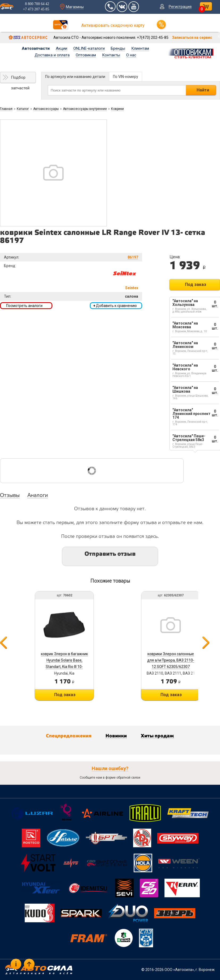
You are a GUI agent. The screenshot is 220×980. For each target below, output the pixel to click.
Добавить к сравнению (115, 306)
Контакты (111, 55)
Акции (62, 48)
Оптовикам (86, 55)
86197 (133, 257)
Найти (203, 90)
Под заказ (196, 285)
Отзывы (10, 496)
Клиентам (140, 48)
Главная (6, 109)
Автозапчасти (36, 48)
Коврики (117, 109)
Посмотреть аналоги (24, 306)
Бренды (118, 48)
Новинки (116, 736)
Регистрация (180, 7)
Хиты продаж (157, 736)
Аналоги (38, 496)
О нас (131, 55)
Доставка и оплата (52, 55)
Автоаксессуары (46, 109)
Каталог (23, 109)
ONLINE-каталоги (89, 48)
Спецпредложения (69, 736)
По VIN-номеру (126, 77)
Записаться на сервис (192, 38)
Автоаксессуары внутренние (85, 109)
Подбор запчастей (20, 79)
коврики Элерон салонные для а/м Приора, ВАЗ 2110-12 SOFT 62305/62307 (171, 660)
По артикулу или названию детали (75, 77)
